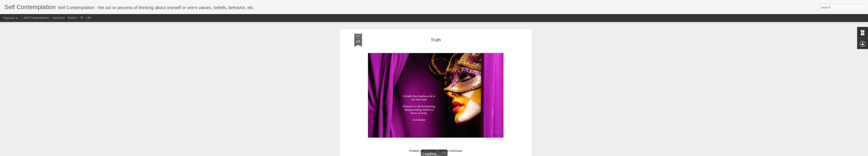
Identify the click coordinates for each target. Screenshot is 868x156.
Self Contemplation (36, 18)
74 (82, 18)
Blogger (468, 154)
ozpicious (59, 18)
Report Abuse (480, 154)
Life (89, 18)
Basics (72, 18)
